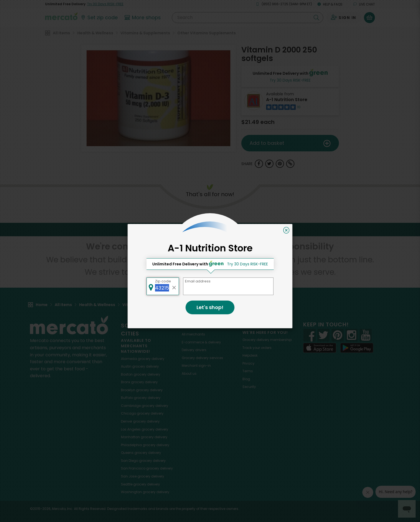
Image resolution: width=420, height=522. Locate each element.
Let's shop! (210, 307)
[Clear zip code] (174, 286)
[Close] (286, 230)
